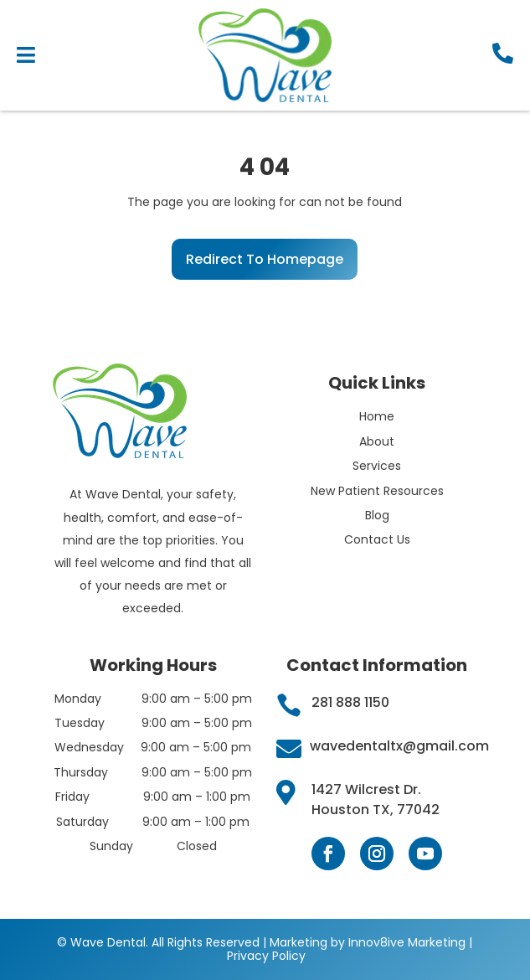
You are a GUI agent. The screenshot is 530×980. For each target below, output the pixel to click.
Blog (377, 515)
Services (377, 466)
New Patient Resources (377, 491)
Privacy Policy (266, 956)
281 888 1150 (350, 702)
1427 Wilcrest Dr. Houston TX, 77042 (376, 799)
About (377, 441)
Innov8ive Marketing (409, 942)
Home (377, 416)
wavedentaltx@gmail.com (399, 746)
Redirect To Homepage (265, 259)
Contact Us (377, 539)
